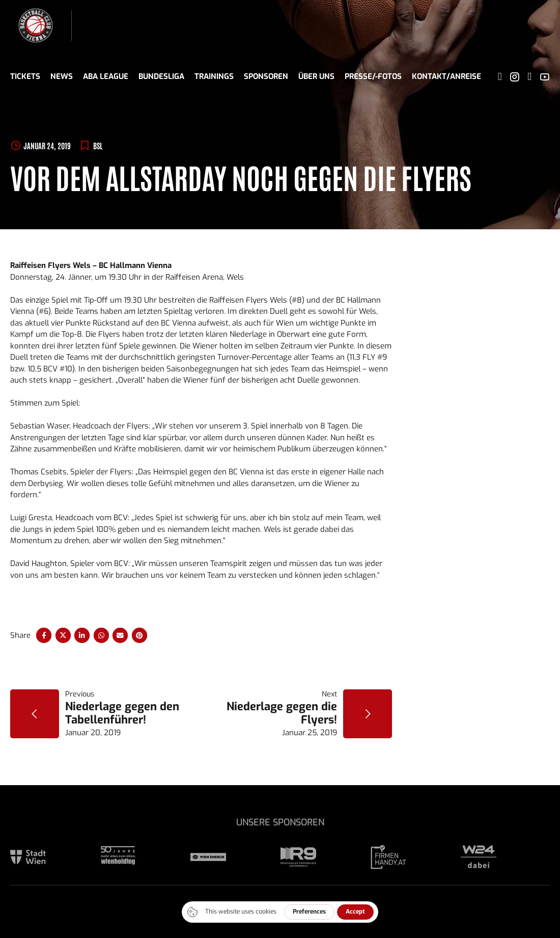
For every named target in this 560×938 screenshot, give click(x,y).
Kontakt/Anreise (446, 76)
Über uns (316, 76)
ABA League (106, 76)
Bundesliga (161, 76)
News (62, 76)
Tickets (25, 76)
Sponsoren (266, 76)
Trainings (214, 76)
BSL (98, 145)
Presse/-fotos (373, 76)
